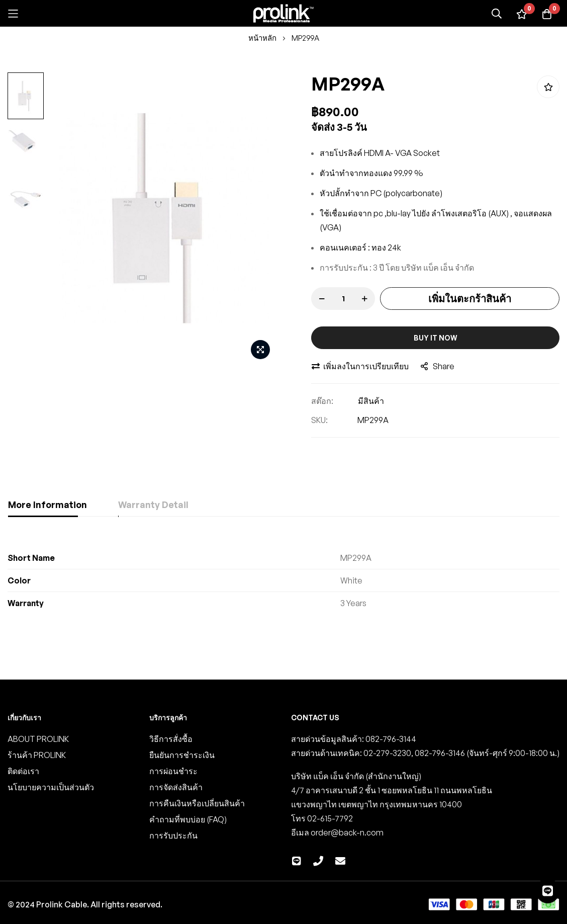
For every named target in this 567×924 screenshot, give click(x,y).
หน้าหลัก (262, 38)
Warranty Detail (157, 505)
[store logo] (283, 13)
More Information (48, 505)
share (438, 366)
